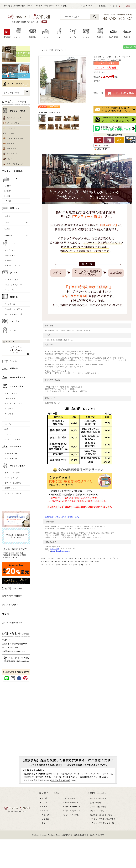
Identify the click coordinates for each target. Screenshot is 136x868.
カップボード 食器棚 (93, 562)
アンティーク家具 (55, 558)
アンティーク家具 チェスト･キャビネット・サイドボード (80, 558)
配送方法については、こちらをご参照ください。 (63, 517)
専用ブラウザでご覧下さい (68, 817)
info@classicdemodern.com (61, 551)
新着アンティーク (60, 50)
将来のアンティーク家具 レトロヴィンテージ (76, 565)
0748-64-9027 (54, 549)
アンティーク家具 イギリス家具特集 (73, 562)
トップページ (43, 50)
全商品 (51, 50)
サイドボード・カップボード (109, 558)
